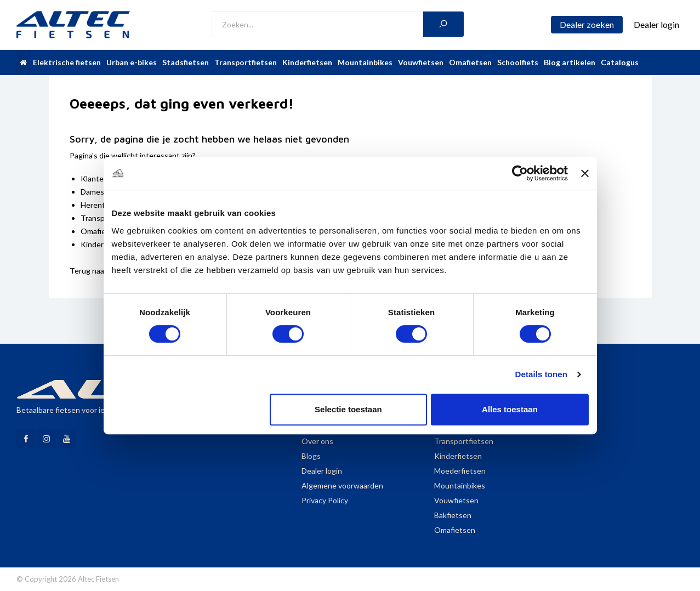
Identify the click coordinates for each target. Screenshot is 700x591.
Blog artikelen (570, 62)
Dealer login (322, 471)
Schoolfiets (518, 62)
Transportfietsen (246, 62)
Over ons (317, 441)
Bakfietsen (453, 515)
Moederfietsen (460, 471)
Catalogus (620, 62)
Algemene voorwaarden (342, 485)
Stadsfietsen (186, 62)
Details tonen (541, 374)
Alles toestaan (510, 409)
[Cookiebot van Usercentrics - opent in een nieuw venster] (520, 173)
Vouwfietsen (421, 62)
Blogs (311, 456)
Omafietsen (470, 62)
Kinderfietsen (307, 62)
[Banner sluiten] (585, 173)
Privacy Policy (325, 500)
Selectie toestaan (348, 409)
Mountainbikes (365, 62)
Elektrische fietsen (67, 62)
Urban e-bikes (132, 62)
